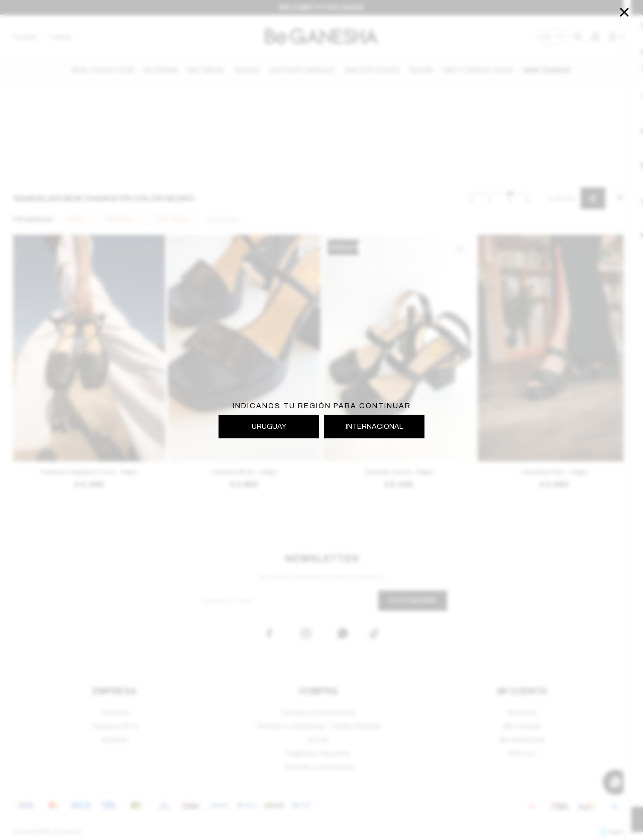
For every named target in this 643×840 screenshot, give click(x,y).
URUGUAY (269, 427)
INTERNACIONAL (374, 427)
